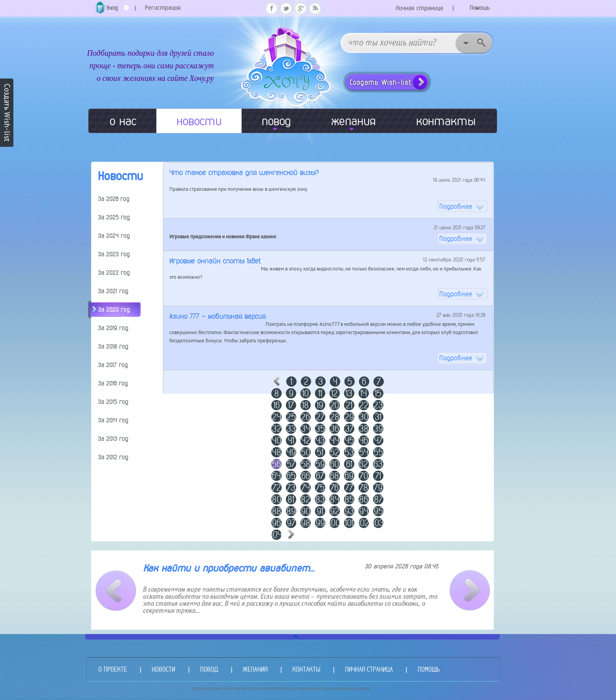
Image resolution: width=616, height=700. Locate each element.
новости (199, 121)
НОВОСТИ (163, 669)
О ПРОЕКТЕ (113, 669)
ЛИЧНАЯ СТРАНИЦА (369, 669)
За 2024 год (114, 236)
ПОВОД (209, 669)
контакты (446, 121)
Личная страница (419, 8)
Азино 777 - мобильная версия (217, 316)
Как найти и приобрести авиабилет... (229, 568)
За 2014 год (113, 420)
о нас (123, 121)
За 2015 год (113, 402)
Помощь (480, 8)
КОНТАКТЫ (306, 669)
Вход (118, 10)
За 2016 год (113, 383)
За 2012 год (113, 457)
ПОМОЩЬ (429, 669)
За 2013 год (113, 439)
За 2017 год (113, 365)
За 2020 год (114, 310)
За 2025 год (114, 217)
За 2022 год (114, 273)
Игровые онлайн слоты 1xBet (215, 261)
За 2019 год (113, 328)
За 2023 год (114, 254)
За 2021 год (113, 291)
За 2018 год (113, 346)
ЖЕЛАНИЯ (255, 669)
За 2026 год (114, 199)
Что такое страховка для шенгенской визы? (244, 173)
